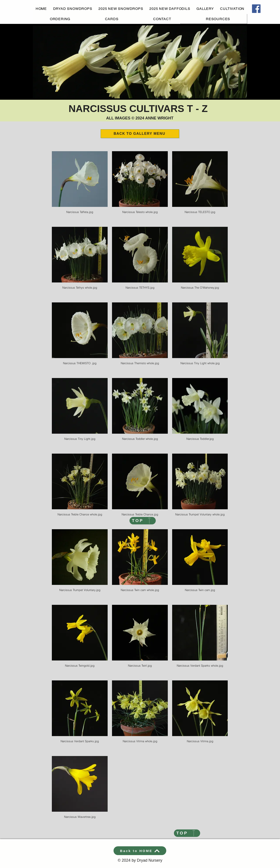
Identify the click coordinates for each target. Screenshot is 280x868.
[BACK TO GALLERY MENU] (140, 134)
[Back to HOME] (140, 851)
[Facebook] (256, 9)
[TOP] (143, 521)
